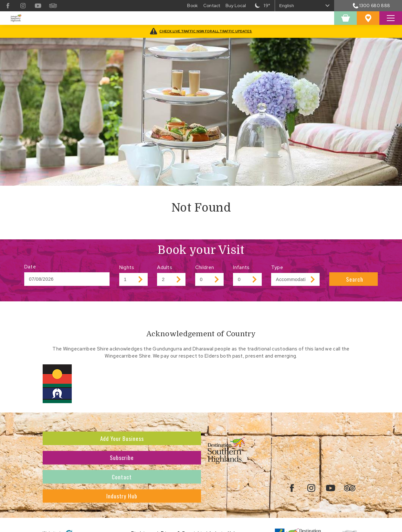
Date (30, 267)
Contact (122, 477)
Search (354, 279)
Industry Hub (122, 496)
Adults (165, 267)
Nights (127, 267)
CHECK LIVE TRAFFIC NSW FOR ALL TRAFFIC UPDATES (206, 31)
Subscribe (122, 457)
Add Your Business (122, 438)
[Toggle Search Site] (391, 18)
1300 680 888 (371, 5)
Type (277, 267)
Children (205, 267)
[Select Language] (305, 6)
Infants (241, 267)
